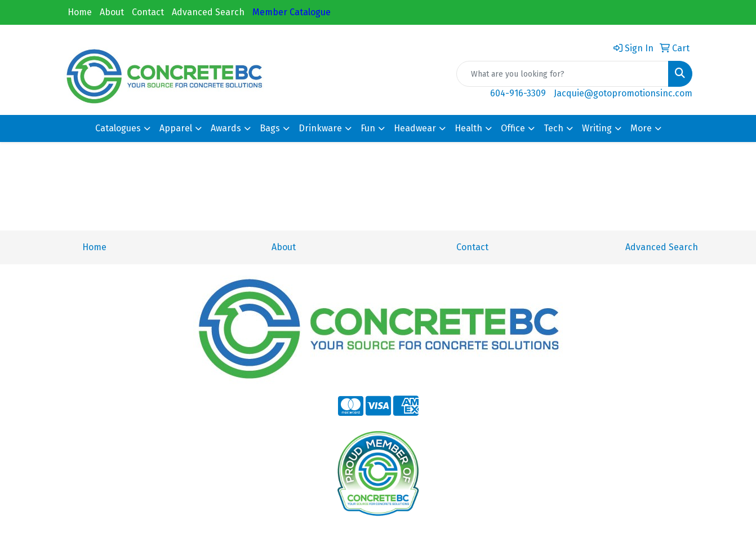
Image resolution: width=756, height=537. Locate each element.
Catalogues (118, 128)
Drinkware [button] (320, 128)
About (112, 12)
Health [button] (468, 128)
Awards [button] (226, 128)
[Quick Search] (562, 74)
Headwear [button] (415, 128)
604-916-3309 (518, 93)
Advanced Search (208, 12)
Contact (148, 12)
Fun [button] (368, 128)
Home (80, 12)
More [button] (641, 128)
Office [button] (513, 128)
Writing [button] (597, 128)
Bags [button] (270, 128)
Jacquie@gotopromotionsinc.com (623, 93)
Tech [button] (553, 128)
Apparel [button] (176, 128)
